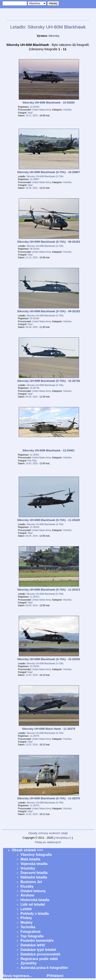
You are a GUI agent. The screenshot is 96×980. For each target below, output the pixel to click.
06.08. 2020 (32, 327)
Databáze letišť (33, 945)
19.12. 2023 (32, 116)
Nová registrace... (18, 976)
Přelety (26, 918)
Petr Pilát (32, 461)
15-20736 (35, 388)
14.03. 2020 (32, 463)
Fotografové (30, 932)
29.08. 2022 (32, 188)
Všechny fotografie (36, 855)
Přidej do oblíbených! (48, 842)
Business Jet (31, 882)
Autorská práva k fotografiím (44, 968)
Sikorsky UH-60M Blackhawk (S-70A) (45, 176)
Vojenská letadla (34, 864)
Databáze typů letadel (38, 950)
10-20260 (35, 107)
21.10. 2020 (32, 258)
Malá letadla (30, 859)
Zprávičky (29, 963)
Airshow (27, 895)
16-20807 (35, 179)
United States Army (41, 110)
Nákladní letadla (34, 877)
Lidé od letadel (33, 904)
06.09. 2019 (32, 536)
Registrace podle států (39, 959)
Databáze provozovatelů (40, 954)
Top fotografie (32, 936)
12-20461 (35, 455)
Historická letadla (35, 900)
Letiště (26, 909)
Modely (26, 922)
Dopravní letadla (34, 873)
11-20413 (35, 597)
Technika (28, 927)
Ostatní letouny (33, 891)
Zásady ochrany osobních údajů (48, 833)
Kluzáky (27, 886)
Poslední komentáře (37, 941)
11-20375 (35, 736)
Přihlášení (55, 976)
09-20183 (35, 249)
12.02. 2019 (32, 675)
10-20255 (35, 666)
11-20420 (35, 527)
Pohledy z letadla (35, 914)
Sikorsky (54, 36)
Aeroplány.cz (63, 838)
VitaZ (30, 113)
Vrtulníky (67, 110)
